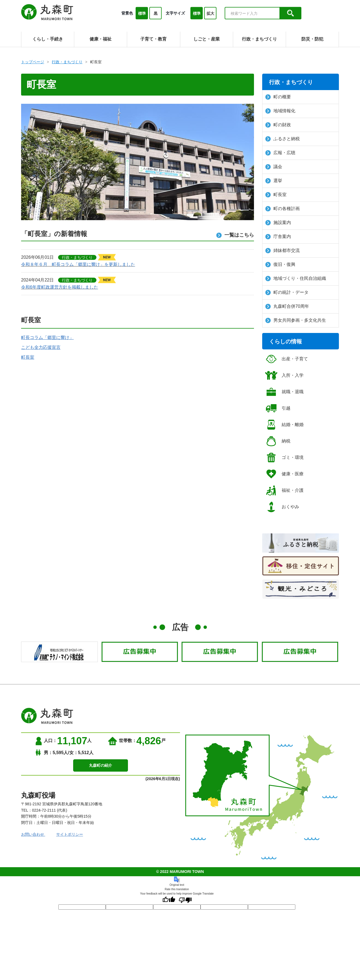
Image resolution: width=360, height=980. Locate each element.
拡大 (210, 13)
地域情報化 (280, 111)
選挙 (274, 181)
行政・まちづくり (67, 62)
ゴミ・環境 (284, 458)
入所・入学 (284, 375)
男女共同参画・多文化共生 (296, 320)
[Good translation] (169, 900)
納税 (278, 441)
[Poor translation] (185, 900)
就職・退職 (284, 392)
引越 (278, 408)
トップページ (33, 62)
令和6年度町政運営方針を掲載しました (60, 287)
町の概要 (278, 97)
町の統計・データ (287, 292)
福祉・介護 (284, 490)
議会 (274, 167)
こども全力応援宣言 (41, 347)
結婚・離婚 (284, 425)
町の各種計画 (282, 209)
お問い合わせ (33, 834)
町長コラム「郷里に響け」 (47, 337)
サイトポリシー (70, 834)
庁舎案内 (278, 237)
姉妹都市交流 (282, 251)
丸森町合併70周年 (287, 306)
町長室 (28, 357)
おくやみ (282, 507)
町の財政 (278, 125)
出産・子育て (286, 359)
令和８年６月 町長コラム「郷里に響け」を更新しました (78, 264)
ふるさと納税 (282, 139)
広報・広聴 (280, 153)
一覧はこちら (235, 235)
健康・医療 (284, 474)
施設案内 (278, 223)
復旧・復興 (280, 265)
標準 (142, 13)
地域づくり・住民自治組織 (296, 278)
